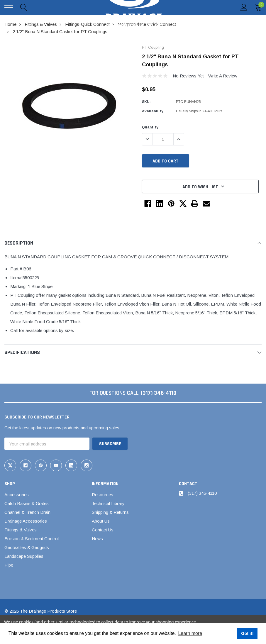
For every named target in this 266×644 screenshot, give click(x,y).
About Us (101, 521)
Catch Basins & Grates (27, 503)
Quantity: (151, 127)
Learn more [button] (190, 633)
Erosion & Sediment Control (32, 539)
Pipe (9, 565)
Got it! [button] (247, 633)
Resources (102, 495)
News (97, 539)
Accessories (17, 495)
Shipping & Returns (110, 512)
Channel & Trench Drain (27, 512)
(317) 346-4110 (159, 393)
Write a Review (223, 76)
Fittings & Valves (21, 530)
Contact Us (103, 530)
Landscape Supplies (24, 556)
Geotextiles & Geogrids (27, 547)
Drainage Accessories (26, 521)
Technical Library (108, 503)
